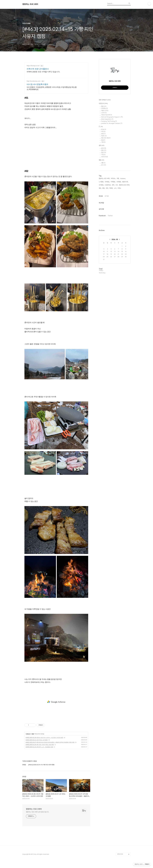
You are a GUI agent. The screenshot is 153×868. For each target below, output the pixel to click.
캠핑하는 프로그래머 (30, 4)
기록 (103, 142)
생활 (103, 163)
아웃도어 (28, 734)
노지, (115, 188)
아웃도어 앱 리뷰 (107, 115)
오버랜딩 (104, 108)
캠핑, (104, 188)
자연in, (119, 188)
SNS (103, 134)
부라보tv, (113, 178)
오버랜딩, (107, 182)
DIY (104, 165)
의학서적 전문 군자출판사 (38, 69)
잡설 (103, 140)
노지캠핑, (101, 182)
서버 (103, 132)
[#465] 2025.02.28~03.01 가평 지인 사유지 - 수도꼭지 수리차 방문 (44, 738)
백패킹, (111, 188)
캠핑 (33, 734)
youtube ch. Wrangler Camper (112, 123)
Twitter (110, 216)
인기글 (107, 196)
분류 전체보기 (105, 100)
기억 (103, 155)
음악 (104, 148)
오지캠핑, (101, 185)
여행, (118, 178)
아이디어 (104, 157)
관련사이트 (120, 854)
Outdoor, (123, 178)
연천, (107, 188)
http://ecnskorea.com (34, 81)
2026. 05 (115, 240)
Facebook (102, 216)
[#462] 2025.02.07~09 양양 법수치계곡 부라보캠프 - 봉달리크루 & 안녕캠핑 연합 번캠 (50, 742)
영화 (104, 150)
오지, (117, 185)
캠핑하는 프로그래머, (104, 178)
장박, (113, 185)
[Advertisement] (56, 702)
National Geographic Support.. (112, 117)
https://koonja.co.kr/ (33, 66)
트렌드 (104, 136)
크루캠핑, (119, 182)
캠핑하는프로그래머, (124, 185)
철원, (100, 188)
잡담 (104, 152)
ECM (104, 129)
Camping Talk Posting (109, 121)
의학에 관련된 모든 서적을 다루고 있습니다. (43, 72)
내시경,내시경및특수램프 (37, 84)
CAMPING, (108, 185)
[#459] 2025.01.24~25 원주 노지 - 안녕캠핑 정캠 (39, 747)
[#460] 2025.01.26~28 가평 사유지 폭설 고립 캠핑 (40, 745)
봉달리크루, (125, 182)
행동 (101, 160)
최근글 (101, 196)
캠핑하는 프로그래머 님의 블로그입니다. (38, 812)
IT (101, 127)
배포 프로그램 (106, 138)
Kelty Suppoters (107, 119)
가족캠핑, (113, 182)
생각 (102, 146)
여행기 (105, 111)
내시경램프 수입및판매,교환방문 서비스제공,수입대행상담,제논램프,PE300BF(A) (52, 88)
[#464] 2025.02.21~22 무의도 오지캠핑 (37, 740)
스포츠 (104, 113)
